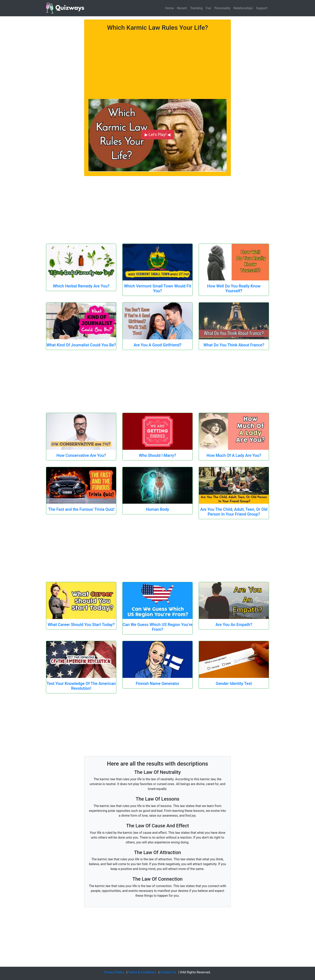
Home (169, 8)
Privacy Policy (114, 972)
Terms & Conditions (142, 972)
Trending (196, 8)
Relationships (243, 8)
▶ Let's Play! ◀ (158, 135)
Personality (222, 8)
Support (262, 8)
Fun (209, 8)
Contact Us (168, 972)
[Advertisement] (157, 63)
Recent (182, 8)
